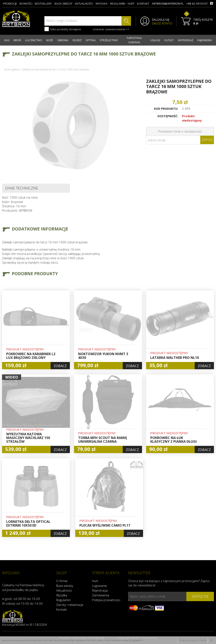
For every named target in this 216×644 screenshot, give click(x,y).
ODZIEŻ (77, 40)
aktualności (84, 4)
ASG (7, 40)
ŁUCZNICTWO (34, 40)
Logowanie (100, 586)
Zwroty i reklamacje (70, 605)
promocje (10, 4)
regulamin (118, 4)
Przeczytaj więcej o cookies (193, 640)
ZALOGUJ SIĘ (161, 20)
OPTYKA (91, 40)
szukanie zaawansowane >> (111, 29)
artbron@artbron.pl (168, 4)
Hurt (95, 581)
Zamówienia (101, 595)
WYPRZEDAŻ (186, 40)
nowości (26, 4)
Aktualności (64, 590)
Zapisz (207, 140)
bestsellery (43, 4)
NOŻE (50, 40)
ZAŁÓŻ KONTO (162, 23)
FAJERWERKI (205, 40)
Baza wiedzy (65, 586)
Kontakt (61, 609)
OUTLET (169, 40)
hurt (131, 4)
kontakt (143, 4)
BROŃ (17, 40)
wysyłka (102, 4)
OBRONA (63, 40)
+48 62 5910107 (197, 4)
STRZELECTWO (109, 40)
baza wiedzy (63, 4)
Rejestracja (100, 590)
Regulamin (63, 600)
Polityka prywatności (106, 600)
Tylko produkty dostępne (63, 29)
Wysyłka (62, 595)
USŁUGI (155, 40)
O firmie (62, 581)
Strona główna (12, 69)
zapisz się (200, 596)
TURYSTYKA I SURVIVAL (134, 40)
